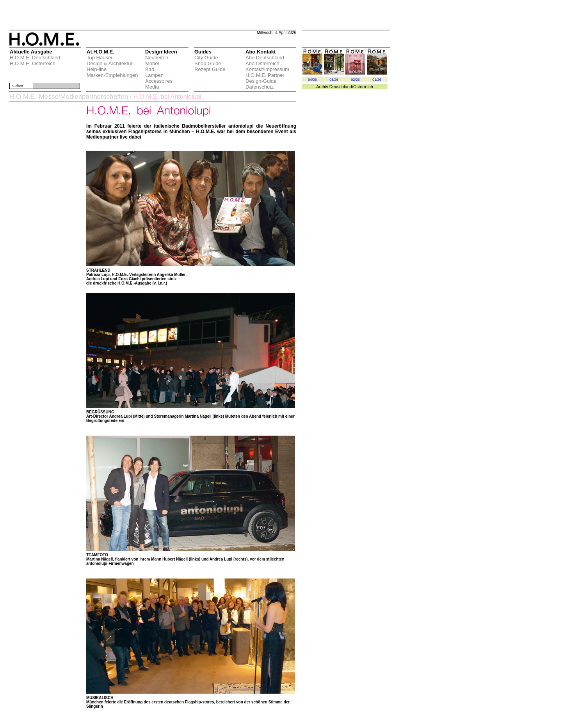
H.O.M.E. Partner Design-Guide (265, 78)
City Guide (206, 58)
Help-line (97, 69)
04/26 (312, 80)
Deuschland (341, 87)
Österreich (363, 87)
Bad (150, 69)
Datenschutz (260, 87)
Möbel (152, 63)
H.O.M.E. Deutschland (35, 58)
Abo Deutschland (265, 58)
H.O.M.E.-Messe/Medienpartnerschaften (69, 97)
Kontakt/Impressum (267, 69)
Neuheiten (157, 58)
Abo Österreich (262, 63)
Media (152, 87)
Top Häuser (100, 58)
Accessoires (159, 81)
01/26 (377, 80)
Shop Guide (208, 63)
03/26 (334, 80)
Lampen (154, 75)
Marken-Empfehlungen (112, 75)
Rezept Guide (210, 69)
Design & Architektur (110, 63)
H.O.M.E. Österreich (33, 63)
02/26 (355, 80)
